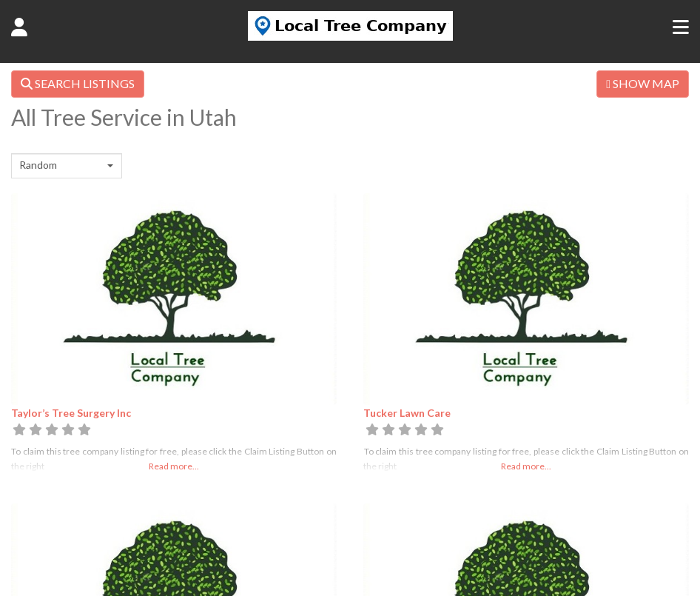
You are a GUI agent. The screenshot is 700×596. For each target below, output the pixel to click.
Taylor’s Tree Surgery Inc (71, 413)
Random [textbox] (38, 165)
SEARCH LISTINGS (78, 83)
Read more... (174, 466)
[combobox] (67, 166)
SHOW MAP (643, 83)
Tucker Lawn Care (407, 413)
